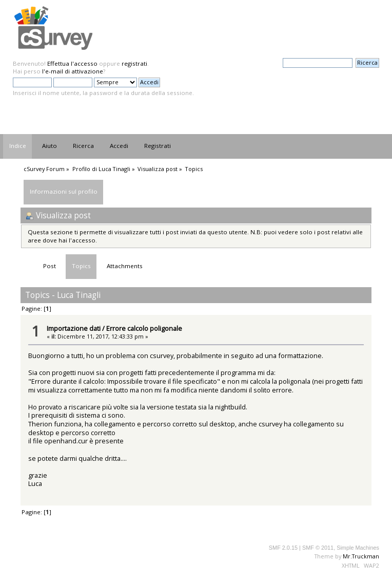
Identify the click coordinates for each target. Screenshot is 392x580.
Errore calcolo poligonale (144, 328)
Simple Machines (358, 548)
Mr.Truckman (361, 556)
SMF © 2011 (318, 548)
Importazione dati (74, 328)
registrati (134, 63)
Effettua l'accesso (72, 63)
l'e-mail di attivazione (73, 71)
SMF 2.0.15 (283, 548)
